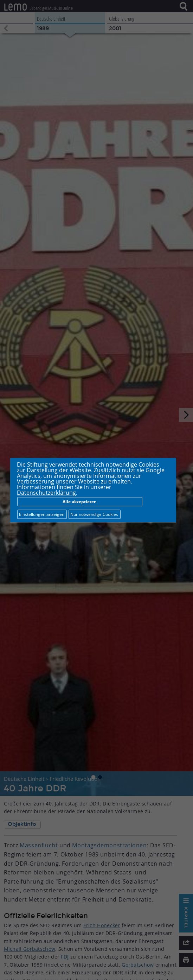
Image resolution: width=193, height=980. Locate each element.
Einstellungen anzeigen (42, 514)
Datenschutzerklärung (46, 492)
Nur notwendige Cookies (94, 514)
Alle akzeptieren (80, 501)
